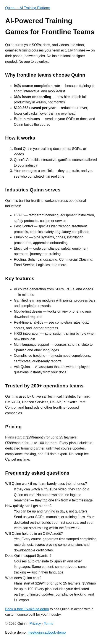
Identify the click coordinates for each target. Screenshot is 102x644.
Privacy (35, 624)
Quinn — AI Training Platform (28, 8)
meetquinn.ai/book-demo (47, 632)
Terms (49, 624)
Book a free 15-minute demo (27, 609)
